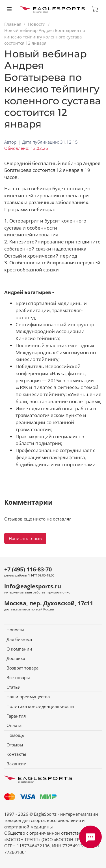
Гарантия (16, 716)
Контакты (16, 754)
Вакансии (17, 764)
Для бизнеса (19, 639)
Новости (37, 24)
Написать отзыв (25, 538)
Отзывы (15, 745)
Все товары (18, 677)
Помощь (15, 735)
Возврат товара (22, 668)
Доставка (16, 658)
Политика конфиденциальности (40, 706)
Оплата (14, 725)
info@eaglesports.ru (33, 586)
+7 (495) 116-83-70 (28, 569)
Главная (13, 24)
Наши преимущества (28, 697)
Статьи (14, 687)
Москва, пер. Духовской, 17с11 (49, 603)
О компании (19, 649)
